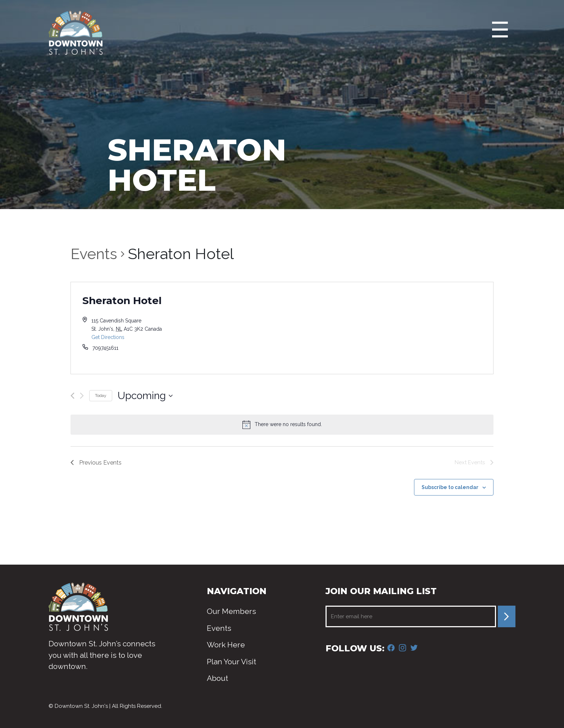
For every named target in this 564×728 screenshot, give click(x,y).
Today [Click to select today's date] (101, 395)
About (217, 678)
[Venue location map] (388, 328)
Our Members (231, 611)
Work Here (226, 645)
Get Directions (108, 337)
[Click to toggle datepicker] (145, 396)
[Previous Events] (72, 396)
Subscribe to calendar (450, 487)
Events (94, 254)
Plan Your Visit (231, 662)
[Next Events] (82, 396)
